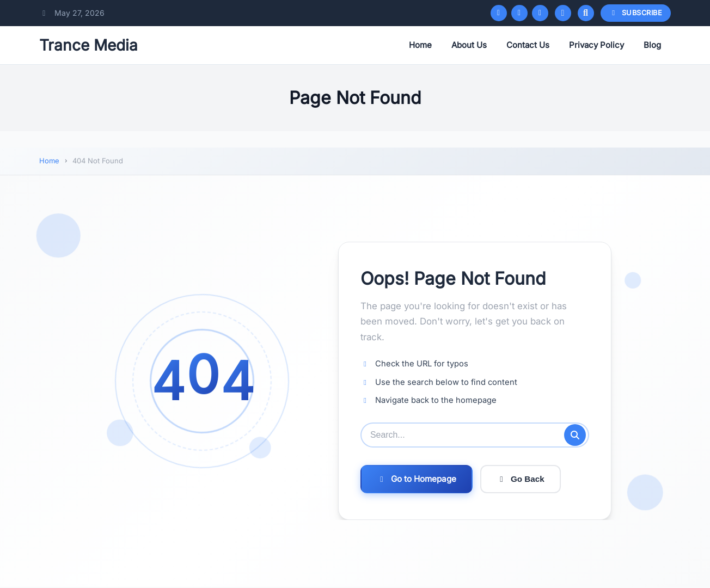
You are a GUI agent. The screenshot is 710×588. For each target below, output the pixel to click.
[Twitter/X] (519, 13)
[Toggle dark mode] (563, 13)
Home (420, 45)
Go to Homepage (417, 479)
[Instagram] (540, 13)
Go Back (521, 479)
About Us (469, 45)
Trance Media (88, 45)
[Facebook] (499, 13)
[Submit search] (575, 435)
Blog (652, 45)
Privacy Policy (596, 45)
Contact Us (528, 45)
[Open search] (586, 13)
